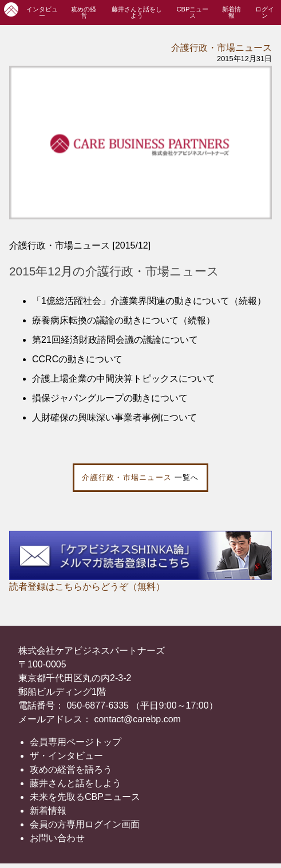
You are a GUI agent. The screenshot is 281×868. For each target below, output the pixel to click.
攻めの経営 (84, 12)
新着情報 (231, 12)
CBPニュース (192, 12)
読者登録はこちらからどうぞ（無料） (87, 587)
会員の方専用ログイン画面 (85, 824)
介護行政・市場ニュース (221, 48)
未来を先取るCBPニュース (85, 797)
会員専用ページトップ (76, 742)
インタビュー (42, 12)
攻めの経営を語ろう (71, 769)
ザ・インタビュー (66, 756)
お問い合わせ (57, 838)
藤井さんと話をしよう (137, 12)
